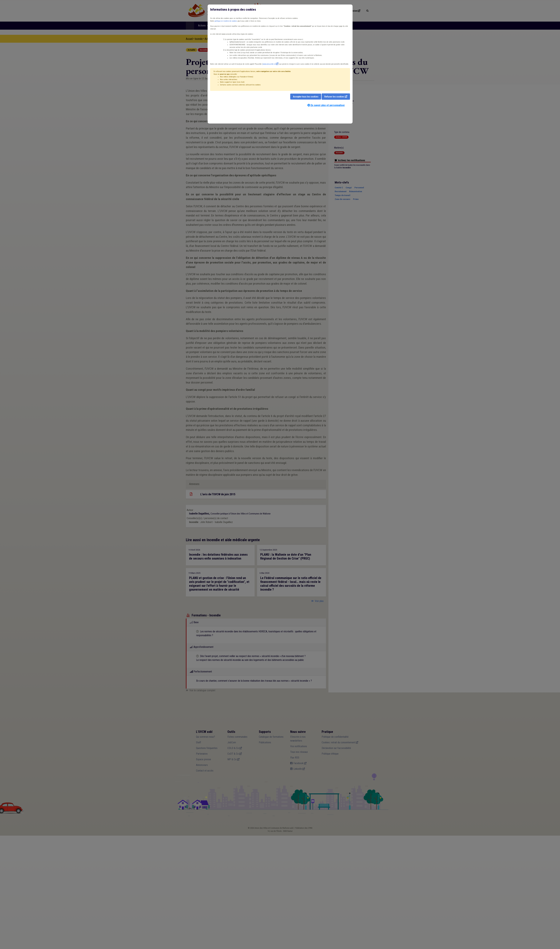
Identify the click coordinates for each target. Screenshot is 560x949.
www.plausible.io (269, 64)
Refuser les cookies (334, 97)
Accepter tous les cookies (306, 97)
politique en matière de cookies (226, 21)
